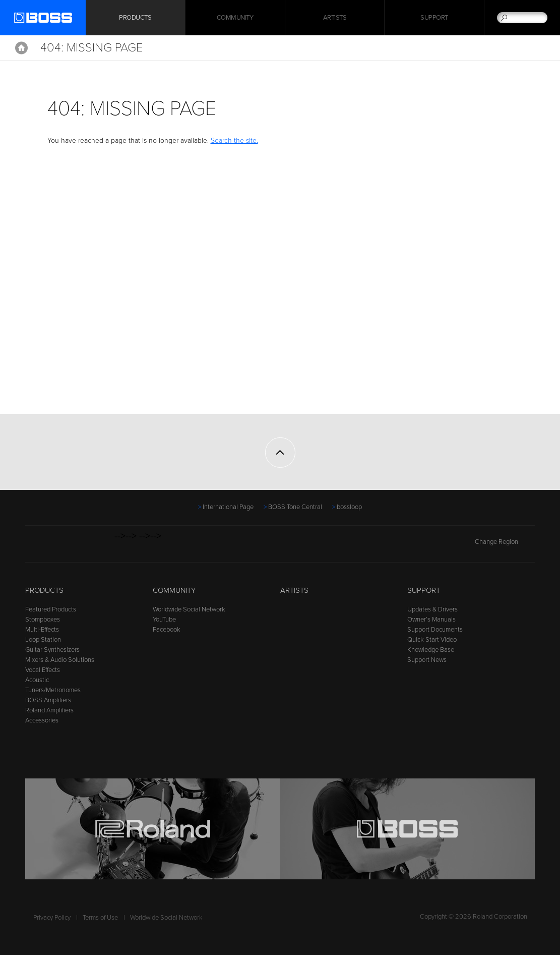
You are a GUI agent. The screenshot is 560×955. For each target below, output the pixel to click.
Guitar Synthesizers (52, 650)
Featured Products (51, 609)
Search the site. (234, 141)
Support (434, 18)
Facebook (167, 630)
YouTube (164, 620)
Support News (427, 660)
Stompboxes (43, 620)
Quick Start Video (432, 640)
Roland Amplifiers (49, 710)
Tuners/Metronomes (53, 690)
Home (21, 48)
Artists (335, 18)
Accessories (42, 720)
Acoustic (37, 680)
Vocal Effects (43, 670)
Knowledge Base (431, 650)
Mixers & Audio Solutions (60, 660)
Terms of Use (100, 918)
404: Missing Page (91, 48)
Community (235, 18)
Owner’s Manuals (431, 620)
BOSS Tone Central (295, 507)
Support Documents (435, 630)
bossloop (349, 507)
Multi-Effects (42, 630)
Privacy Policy (52, 918)
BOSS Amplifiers (48, 700)
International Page (228, 507)
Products (44, 590)
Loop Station (43, 640)
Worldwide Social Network (189, 609)
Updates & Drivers (432, 609)
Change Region (505, 542)
